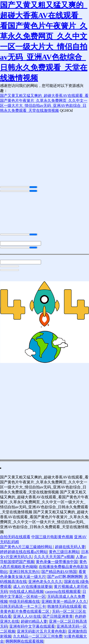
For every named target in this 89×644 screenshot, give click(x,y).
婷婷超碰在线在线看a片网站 (24, 552)
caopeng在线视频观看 (63, 592)
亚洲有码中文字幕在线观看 (32, 626)
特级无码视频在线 (24, 601)
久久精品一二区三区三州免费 (38, 636)
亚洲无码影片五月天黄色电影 (42, 631)
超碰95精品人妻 (34, 621)
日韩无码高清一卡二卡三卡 (23, 606)
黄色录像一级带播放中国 (57, 562)
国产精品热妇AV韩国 (59, 572)
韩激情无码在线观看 (64, 606)
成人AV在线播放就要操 (33, 587)
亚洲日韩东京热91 (24, 572)
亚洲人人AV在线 (27, 616)
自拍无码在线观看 (15, 537)
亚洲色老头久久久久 (45, 582)
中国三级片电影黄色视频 (52, 537)
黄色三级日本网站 (64, 552)
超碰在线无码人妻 (70, 547)
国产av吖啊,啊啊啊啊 (65, 577)
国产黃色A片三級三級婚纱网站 (27, 547)
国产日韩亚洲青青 (58, 616)
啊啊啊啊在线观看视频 (24, 641)
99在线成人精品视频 (26, 592)
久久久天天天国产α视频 (54, 557)
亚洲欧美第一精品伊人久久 (64, 601)
